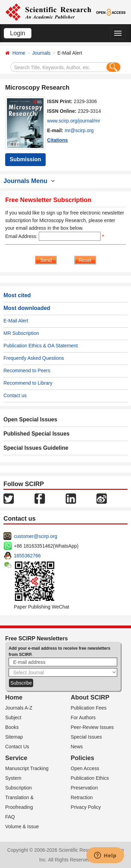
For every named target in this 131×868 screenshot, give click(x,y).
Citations (57, 140)
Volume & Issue (22, 826)
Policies (83, 758)
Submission (25, 159)
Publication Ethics (90, 778)
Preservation (85, 788)
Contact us (15, 395)
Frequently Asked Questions (34, 358)
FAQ (10, 817)
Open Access (85, 768)
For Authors (83, 718)
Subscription (18, 788)
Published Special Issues (36, 434)
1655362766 (27, 556)
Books (12, 727)
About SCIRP (90, 697)
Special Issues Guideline (36, 448)
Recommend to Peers (27, 371)
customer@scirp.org (35, 536)
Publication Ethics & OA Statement (41, 346)
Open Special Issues (30, 419)
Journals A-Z (19, 708)
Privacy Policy (86, 807)
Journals (41, 53)
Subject (13, 718)
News (77, 747)
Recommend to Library (28, 383)
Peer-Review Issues (92, 727)
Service (16, 758)
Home (19, 53)
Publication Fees (89, 708)
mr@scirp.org (79, 130)
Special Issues (86, 737)
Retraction (82, 797)
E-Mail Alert (16, 321)
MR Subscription (21, 333)
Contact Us (17, 747)
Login (18, 33)
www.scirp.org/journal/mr (73, 121)
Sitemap (14, 737)
